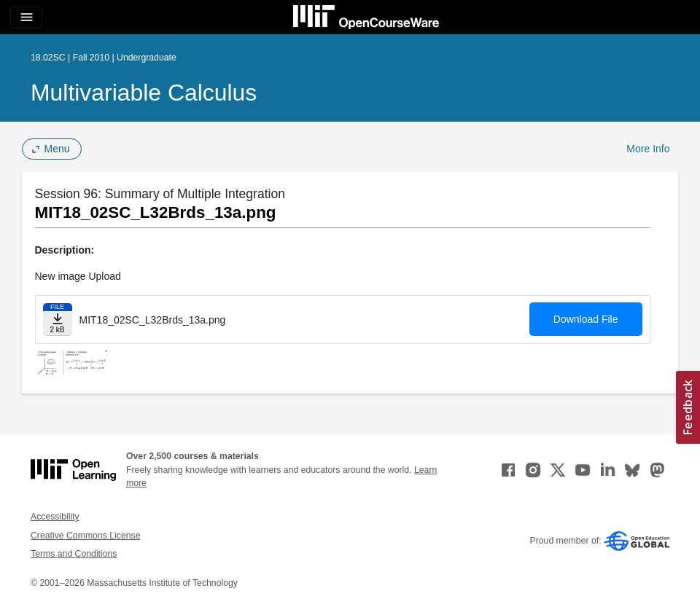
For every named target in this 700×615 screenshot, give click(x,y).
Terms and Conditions (74, 554)
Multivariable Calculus (144, 93)
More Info (648, 149)
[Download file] (58, 320)
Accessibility (55, 517)
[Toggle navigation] (26, 17)
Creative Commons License (85, 536)
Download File (586, 319)
